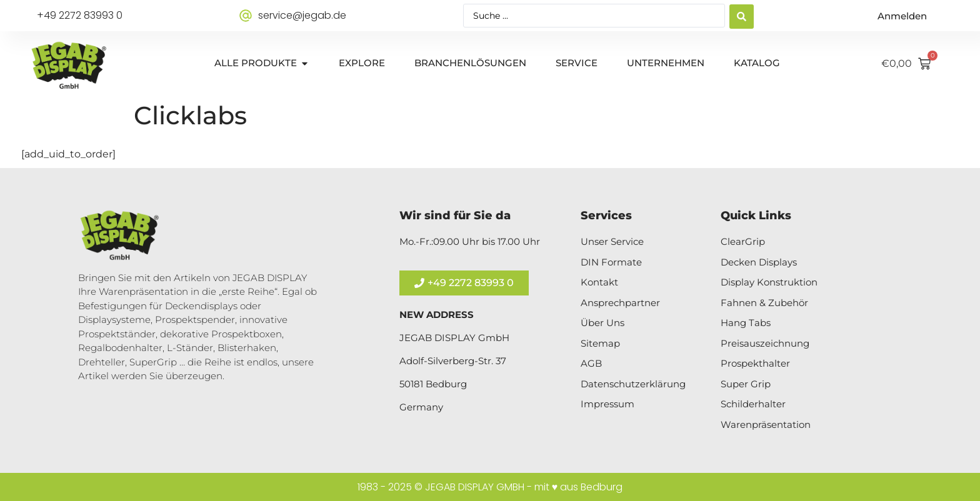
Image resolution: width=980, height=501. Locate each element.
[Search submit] (742, 16)
